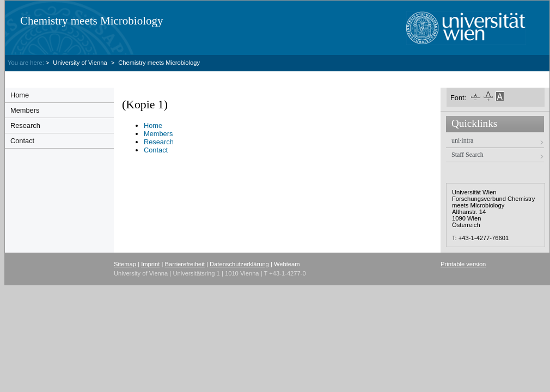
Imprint (150, 264)
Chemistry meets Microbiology (91, 21)
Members (25, 110)
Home (20, 95)
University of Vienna (81, 63)
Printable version (463, 264)
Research (25, 125)
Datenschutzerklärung (239, 264)
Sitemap (125, 264)
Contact (22, 141)
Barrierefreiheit (185, 264)
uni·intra (462, 140)
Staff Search (468, 155)
